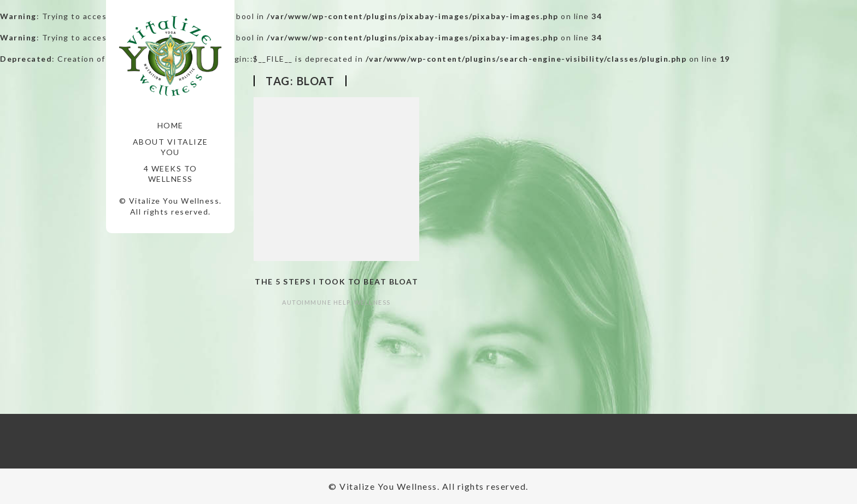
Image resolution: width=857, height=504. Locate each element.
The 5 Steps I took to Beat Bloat (336, 281)
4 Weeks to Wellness (171, 174)
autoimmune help (316, 302)
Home (171, 125)
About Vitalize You (171, 147)
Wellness (372, 302)
